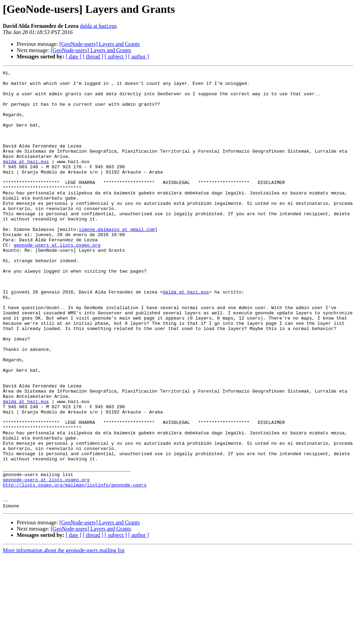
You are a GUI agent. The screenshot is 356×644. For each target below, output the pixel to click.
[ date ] (74, 57)
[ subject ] (116, 57)
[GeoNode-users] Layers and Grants (100, 44)
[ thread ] (93, 57)
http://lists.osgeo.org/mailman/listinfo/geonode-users (75, 568)
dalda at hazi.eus (98, 26)
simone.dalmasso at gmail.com (116, 261)
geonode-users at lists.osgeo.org (57, 280)
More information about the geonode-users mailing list (64, 638)
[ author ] (139, 57)
